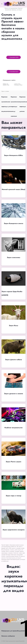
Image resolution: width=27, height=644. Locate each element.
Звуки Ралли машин (13, 462)
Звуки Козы (13, 325)
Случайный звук (13, 72)
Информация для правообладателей (13, 631)
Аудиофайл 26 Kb (14, 57)
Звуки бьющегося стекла (13, 223)
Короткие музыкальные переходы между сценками (15, 106)
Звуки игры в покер (13, 496)
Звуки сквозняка (13, 257)
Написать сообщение (8, 636)
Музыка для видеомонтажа (11, 8)
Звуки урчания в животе (14, 394)
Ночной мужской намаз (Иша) (13, 189)
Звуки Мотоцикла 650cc (13, 155)
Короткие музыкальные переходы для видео (14, 9)
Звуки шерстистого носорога (14, 530)
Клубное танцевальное (14, 428)
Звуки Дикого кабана (13, 360)
